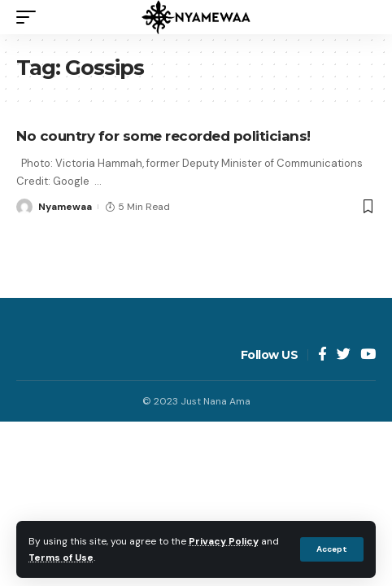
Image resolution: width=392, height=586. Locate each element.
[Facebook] (322, 355)
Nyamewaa (65, 207)
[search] (364, 17)
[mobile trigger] (30, 17)
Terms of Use (61, 558)
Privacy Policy (224, 541)
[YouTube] (368, 355)
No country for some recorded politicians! (163, 136)
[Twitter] (344, 355)
